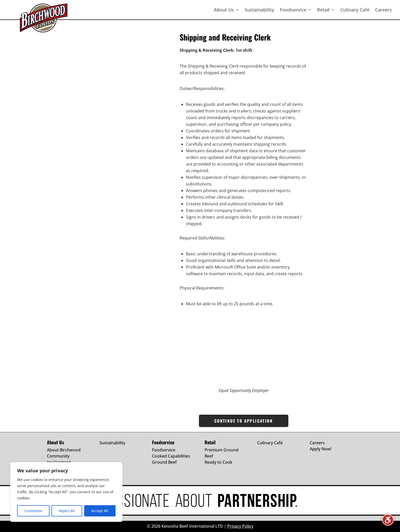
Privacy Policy (240, 526)
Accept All (100, 511)
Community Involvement (59, 459)
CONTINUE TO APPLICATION (243, 421)
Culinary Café (270, 443)
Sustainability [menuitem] (259, 10)
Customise (33, 511)
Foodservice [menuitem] (293, 10)
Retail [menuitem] (323, 10)
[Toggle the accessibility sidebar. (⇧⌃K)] (388, 520)
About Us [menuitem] (224, 10)
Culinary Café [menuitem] (355, 10)
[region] (66, 492)
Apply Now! (321, 449)
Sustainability (112, 443)
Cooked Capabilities (171, 456)
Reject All (67, 511)
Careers (317, 443)
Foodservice (164, 450)
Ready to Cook (218, 462)
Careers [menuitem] (383, 10)
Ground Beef (164, 462)
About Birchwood (64, 450)
